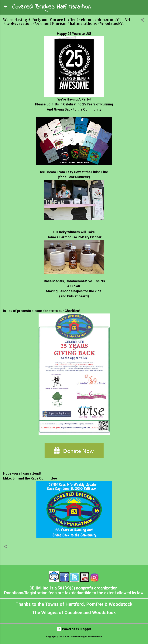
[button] (143, 21)
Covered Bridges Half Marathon (51, 7)
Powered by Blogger (74, 629)
